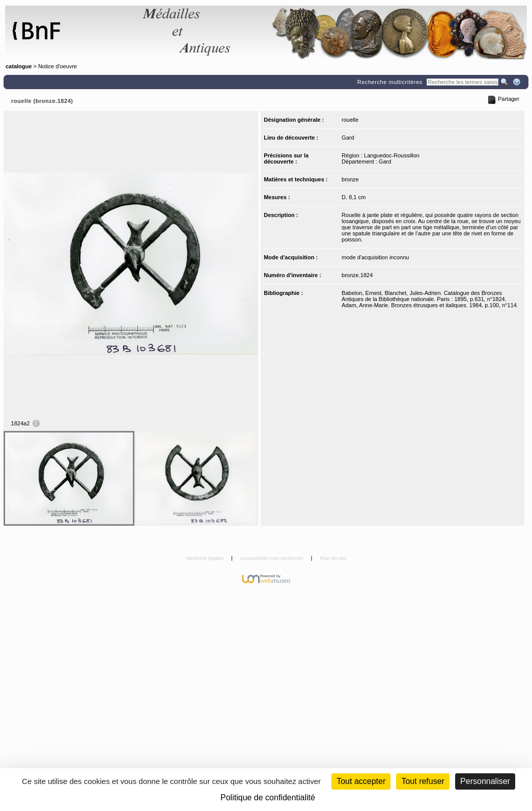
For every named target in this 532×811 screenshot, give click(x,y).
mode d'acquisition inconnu (375, 257)
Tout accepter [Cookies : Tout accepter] (361, 781)
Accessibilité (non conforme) (273, 558)
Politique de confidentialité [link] (268, 798)
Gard (348, 138)
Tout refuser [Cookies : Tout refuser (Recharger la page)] (423, 781)
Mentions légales (205, 558)
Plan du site (333, 558)
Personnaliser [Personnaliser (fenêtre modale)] (485, 781)
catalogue (19, 66)
